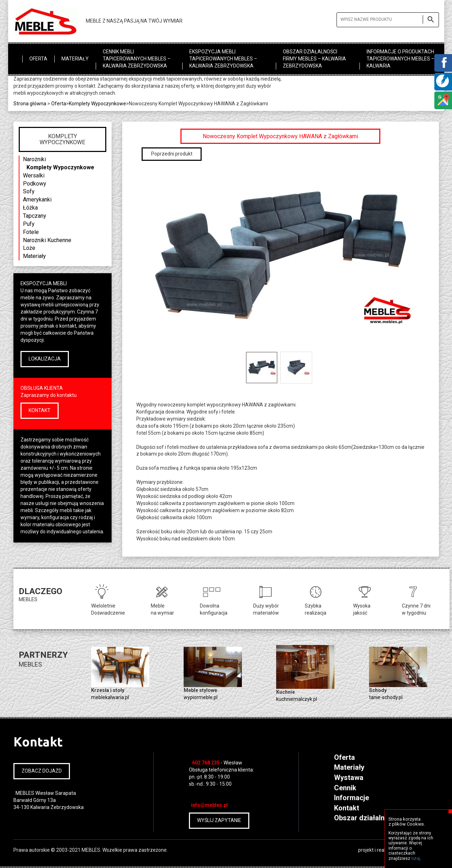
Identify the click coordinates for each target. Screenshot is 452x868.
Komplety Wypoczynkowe (60, 167)
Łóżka (30, 208)
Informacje (352, 798)
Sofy (29, 191)
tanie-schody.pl (386, 697)
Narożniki (34, 159)
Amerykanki (37, 200)
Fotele (31, 232)
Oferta (38, 59)
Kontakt (347, 808)
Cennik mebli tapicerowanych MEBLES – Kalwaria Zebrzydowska (137, 59)
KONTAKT (40, 410)
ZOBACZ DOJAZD (42, 771)
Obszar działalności (366, 818)
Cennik (345, 788)
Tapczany (35, 216)
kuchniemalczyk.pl (297, 699)
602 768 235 (206, 763)
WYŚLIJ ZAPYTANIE (219, 820)
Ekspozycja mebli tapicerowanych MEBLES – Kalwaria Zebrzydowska (223, 59)
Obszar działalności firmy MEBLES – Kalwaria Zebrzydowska (314, 59)
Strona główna (30, 104)
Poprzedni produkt (172, 154)
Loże (29, 248)
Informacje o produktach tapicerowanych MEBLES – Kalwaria (400, 59)
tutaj (416, 858)
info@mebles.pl (209, 805)
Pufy (29, 224)
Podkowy (35, 184)
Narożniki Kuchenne (47, 240)
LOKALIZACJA (45, 359)
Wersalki (34, 175)
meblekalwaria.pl (110, 697)
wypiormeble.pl (201, 697)
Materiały (75, 59)
